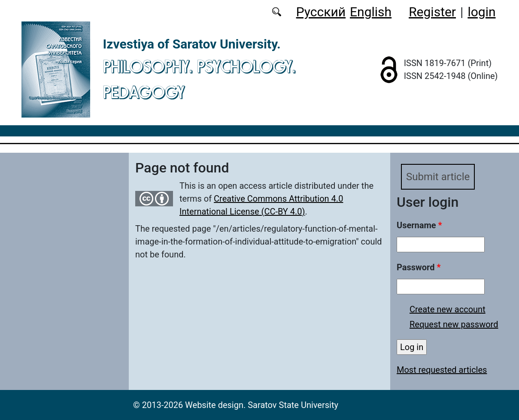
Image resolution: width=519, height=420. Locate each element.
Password (419, 267)
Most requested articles (442, 370)
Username (419, 225)
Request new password (454, 324)
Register (432, 12)
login (481, 12)
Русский (321, 12)
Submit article (438, 177)
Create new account (448, 309)
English (371, 12)
